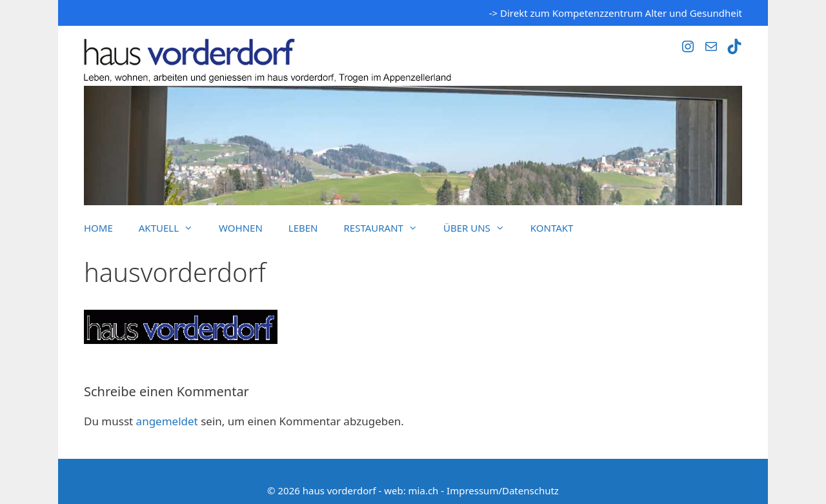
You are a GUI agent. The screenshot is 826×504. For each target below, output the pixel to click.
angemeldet (167, 421)
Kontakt (552, 228)
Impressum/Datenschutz (503, 490)
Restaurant (387, 228)
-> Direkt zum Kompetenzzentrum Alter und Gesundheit (616, 13)
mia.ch (424, 490)
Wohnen (241, 228)
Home (98, 228)
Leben (303, 228)
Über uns (480, 228)
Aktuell (172, 228)
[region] (413, 146)
